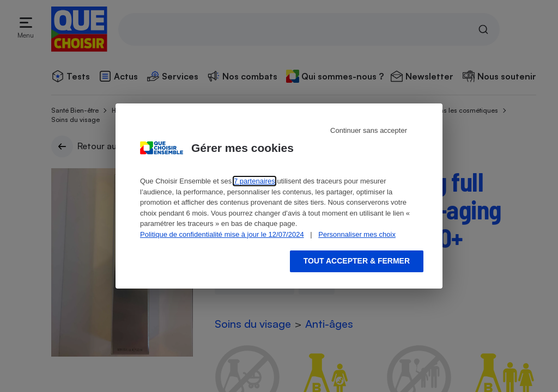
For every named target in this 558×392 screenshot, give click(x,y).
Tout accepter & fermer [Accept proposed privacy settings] (357, 261)
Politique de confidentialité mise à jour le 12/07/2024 (222, 234)
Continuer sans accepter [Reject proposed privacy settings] (369, 130)
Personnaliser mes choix (357, 234)
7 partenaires (254, 181)
